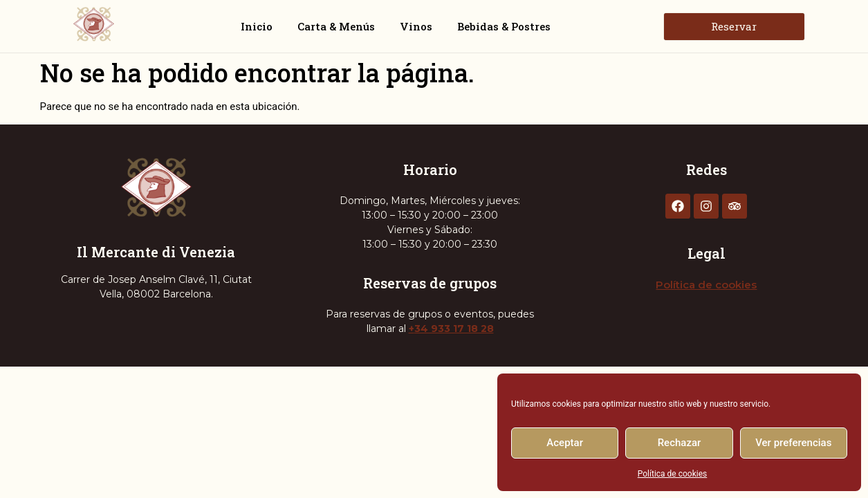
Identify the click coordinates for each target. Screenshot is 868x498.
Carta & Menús (336, 26)
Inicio (257, 26)
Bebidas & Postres (504, 26)
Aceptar (565, 443)
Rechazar (680, 443)
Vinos (416, 26)
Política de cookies (673, 474)
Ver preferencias (793, 443)
